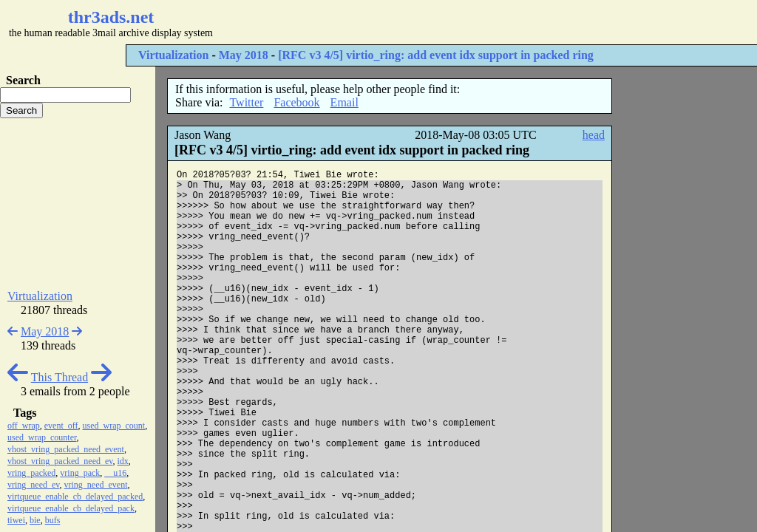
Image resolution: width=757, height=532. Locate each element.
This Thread (60, 377)
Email (344, 102)
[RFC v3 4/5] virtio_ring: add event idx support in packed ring (436, 55)
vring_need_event (96, 485)
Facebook (296, 102)
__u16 (115, 473)
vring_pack (80, 473)
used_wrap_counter (42, 437)
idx (123, 461)
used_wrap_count (114, 426)
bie (35, 520)
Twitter (246, 102)
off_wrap (24, 426)
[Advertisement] (441, 22)
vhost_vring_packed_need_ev (60, 461)
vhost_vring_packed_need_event (66, 449)
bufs (53, 520)
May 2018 (244, 55)
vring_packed (31, 473)
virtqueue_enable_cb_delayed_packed (75, 497)
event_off (61, 426)
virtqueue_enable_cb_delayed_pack (71, 508)
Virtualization (173, 55)
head (594, 135)
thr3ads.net (111, 17)
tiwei (16, 520)
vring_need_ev (34, 485)
